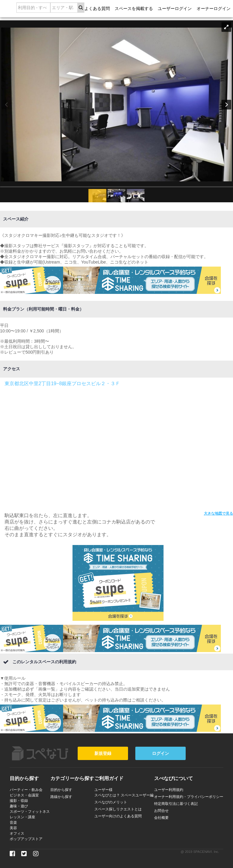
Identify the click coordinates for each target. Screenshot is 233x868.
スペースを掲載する (134, 8)
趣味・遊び (19, 806)
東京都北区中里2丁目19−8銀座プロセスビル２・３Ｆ (62, 384)
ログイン (160, 753)
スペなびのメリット (111, 802)
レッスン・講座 (22, 817)
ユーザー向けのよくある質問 (118, 816)
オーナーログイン (214, 8)
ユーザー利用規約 (169, 790)
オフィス (17, 833)
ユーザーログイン (175, 8)
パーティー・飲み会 (26, 790)
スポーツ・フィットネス (30, 812)
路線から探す (61, 797)
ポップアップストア (26, 839)
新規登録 (103, 753)
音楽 (13, 823)
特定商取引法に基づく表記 (176, 804)
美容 (13, 828)
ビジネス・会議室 (24, 795)
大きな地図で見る (218, 513)
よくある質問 (97, 8)
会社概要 (161, 818)
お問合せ (161, 811)
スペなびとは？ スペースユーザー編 (124, 795)
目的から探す (61, 790)
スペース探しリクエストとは (118, 809)
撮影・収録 (19, 801)
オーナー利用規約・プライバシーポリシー (189, 797)
